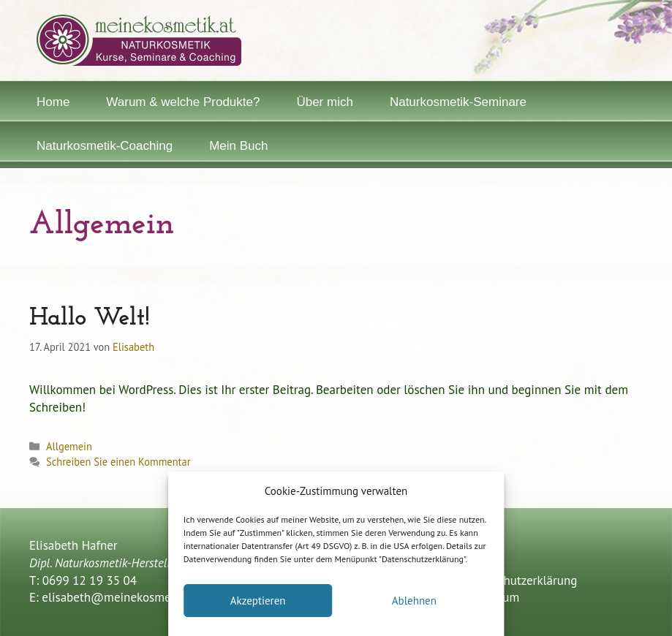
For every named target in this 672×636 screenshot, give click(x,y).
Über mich (324, 102)
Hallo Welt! (90, 318)
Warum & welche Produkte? (183, 102)
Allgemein (69, 446)
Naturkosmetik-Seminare (458, 102)
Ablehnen (414, 601)
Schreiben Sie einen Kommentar (118, 462)
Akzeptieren (258, 601)
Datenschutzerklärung (520, 580)
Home (53, 102)
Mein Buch (238, 146)
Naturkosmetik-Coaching (105, 146)
